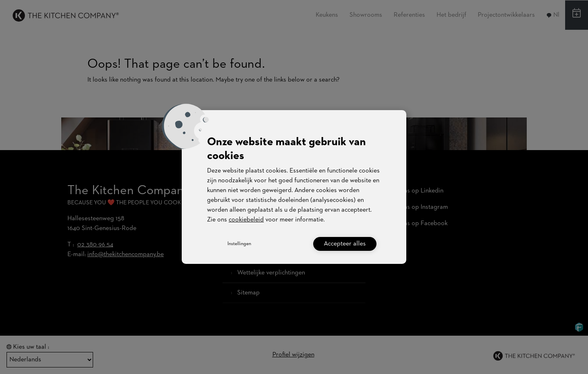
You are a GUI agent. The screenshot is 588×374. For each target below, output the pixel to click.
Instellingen (239, 244)
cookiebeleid (246, 220)
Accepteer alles (345, 244)
